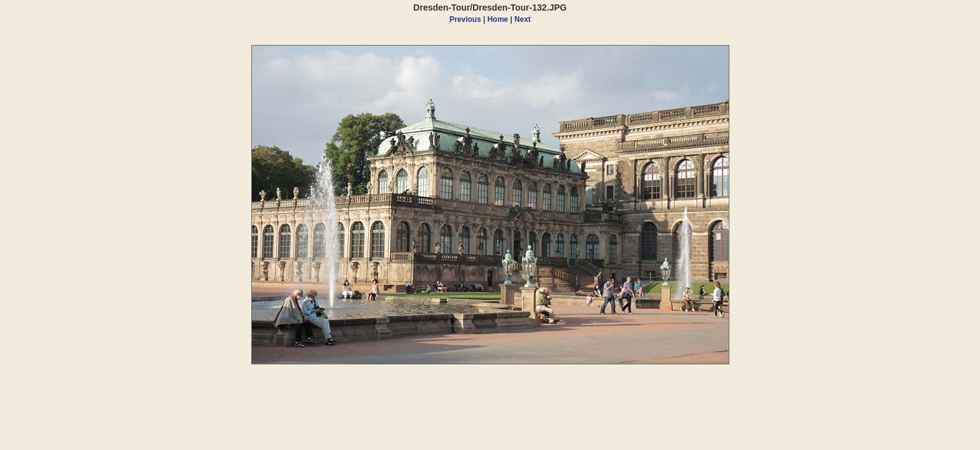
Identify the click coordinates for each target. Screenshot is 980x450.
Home (498, 19)
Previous (465, 19)
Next (522, 19)
